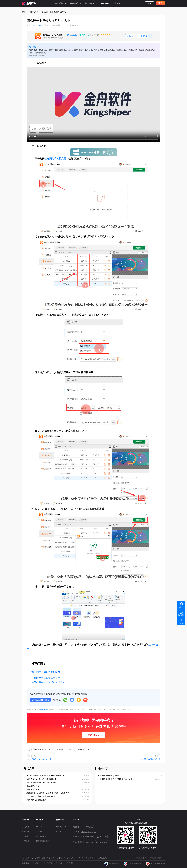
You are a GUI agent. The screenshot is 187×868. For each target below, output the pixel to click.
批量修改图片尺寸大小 (43, 750)
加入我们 (25, 841)
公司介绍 (25, 827)
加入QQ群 (101, 837)
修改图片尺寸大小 (64, 750)
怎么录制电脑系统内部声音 (150, 759)
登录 (150, 3)
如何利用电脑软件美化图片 (46, 672)
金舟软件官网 (61, 827)
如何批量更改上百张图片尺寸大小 (49, 682)
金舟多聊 (39, 832)
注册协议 (25, 863)
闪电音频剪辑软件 (43, 841)
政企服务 (117, 3)
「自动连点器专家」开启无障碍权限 (40, 796)
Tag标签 (70, 863)
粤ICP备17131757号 (72, 858)
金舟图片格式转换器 (55, 159)
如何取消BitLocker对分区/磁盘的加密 (40, 783)
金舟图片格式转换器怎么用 (46, 678)
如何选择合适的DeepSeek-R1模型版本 (41, 779)
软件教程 (34, 12)
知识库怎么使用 (32, 789)
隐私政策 (36, 863)
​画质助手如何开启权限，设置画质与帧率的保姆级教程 (47, 793)
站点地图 (59, 863)
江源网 (59, 832)
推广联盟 (25, 836)
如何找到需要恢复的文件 (36, 800)
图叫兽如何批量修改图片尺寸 (111, 776)
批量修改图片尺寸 (83, 750)
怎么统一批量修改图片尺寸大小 (55, 12)
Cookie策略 (48, 863)
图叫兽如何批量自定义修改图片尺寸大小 (115, 779)
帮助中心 (105, 3)
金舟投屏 (39, 827)
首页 (24, 12)
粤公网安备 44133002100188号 (94, 858)
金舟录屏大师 (41, 836)
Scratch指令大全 (32, 786)
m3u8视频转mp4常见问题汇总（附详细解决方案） (46, 776)
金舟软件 (34, 25)
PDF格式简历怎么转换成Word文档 (39, 759)
